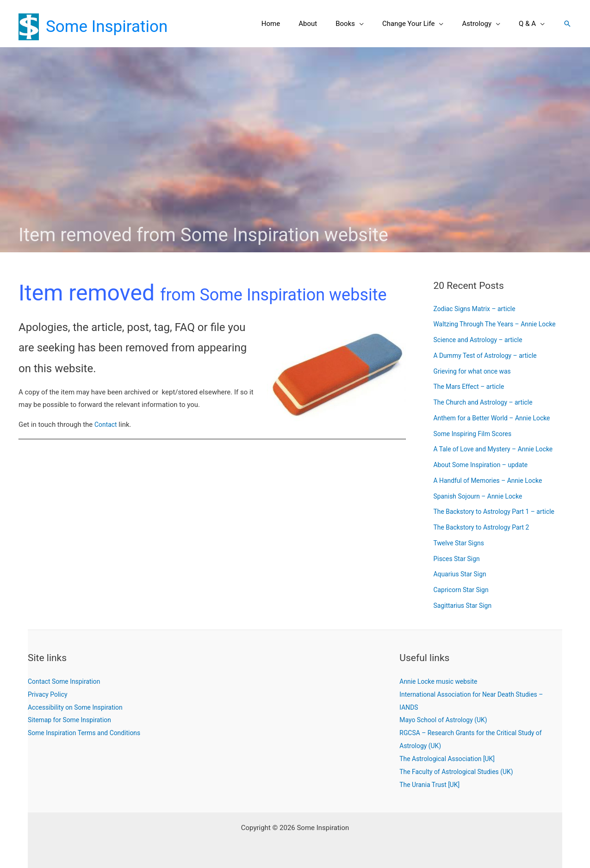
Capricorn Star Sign (463, 590)
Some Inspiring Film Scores (476, 434)
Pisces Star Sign (459, 559)
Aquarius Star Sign (462, 574)
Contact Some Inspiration (67, 681)
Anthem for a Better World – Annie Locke (497, 418)
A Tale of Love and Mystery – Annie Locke (498, 449)
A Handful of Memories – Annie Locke (492, 481)
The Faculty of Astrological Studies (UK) (461, 772)
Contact (106, 425)
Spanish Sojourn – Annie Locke (481, 496)
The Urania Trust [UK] (432, 785)
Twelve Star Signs (461, 543)
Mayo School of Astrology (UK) (447, 720)
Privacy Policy (49, 694)
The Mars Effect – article (472, 387)
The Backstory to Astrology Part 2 (485, 527)
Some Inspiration (107, 27)
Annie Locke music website (441, 681)
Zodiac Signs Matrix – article (478, 309)
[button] (376, 24)
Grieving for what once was (475, 371)
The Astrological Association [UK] (451, 759)
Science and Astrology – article (481, 340)
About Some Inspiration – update (484, 465)
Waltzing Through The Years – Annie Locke (500, 324)
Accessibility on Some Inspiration (79, 707)
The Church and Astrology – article (487, 402)
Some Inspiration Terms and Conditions (89, 733)
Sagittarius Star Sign (465, 606)
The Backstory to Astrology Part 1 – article (499, 512)
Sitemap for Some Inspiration (73, 720)
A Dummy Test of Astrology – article (489, 356)
